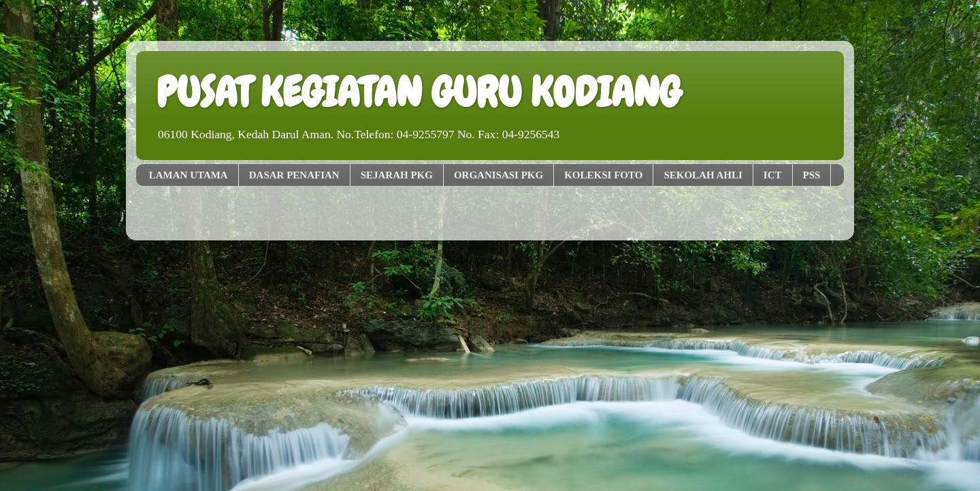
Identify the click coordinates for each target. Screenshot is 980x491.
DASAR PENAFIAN (294, 175)
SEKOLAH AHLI (703, 175)
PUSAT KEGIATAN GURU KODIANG (419, 92)
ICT (773, 175)
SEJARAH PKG (397, 175)
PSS (812, 175)
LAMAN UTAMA (189, 175)
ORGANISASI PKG (499, 175)
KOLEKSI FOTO (603, 175)
